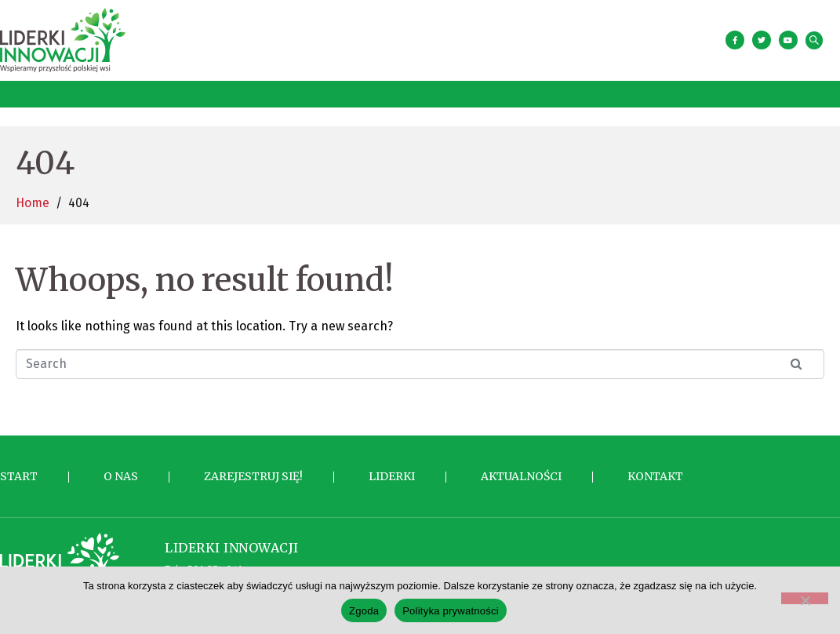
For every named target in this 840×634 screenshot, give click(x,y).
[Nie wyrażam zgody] (805, 598)
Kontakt (655, 469)
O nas (121, 469)
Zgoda (364, 611)
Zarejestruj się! (253, 469)
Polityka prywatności (451, 611)
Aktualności (521, 469)
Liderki (392, 469)
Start (19, 469)
